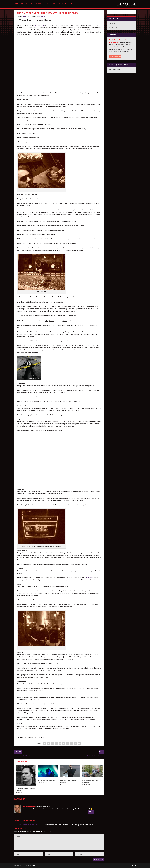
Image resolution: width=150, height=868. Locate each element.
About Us (62, 5)
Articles (51, 5)
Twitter (112, 23)
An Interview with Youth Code (46, 780)
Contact (73, 5)
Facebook (113, 28)
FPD (34, 866)
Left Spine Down (40, 25)
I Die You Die (26, 16)
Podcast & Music (23, 5)
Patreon (121, 47)
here (45, 737)
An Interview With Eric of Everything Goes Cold (28, 825)
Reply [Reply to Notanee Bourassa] (91, 812)
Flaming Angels (89, 578)
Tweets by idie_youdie (115, 70)
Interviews (41, 16)
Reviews (39, 5)
